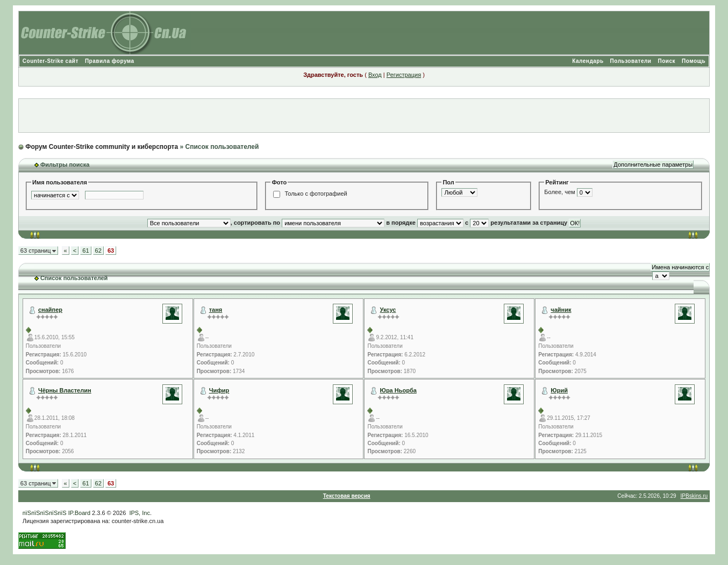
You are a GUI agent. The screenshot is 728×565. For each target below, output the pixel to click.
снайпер (50, 310)
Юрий (559, 390)
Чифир (219, 390)
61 (85, 251)
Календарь (588, 61)
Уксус (388, 310)
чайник (561, 310)
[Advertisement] (364, 116)
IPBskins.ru (694, 496)
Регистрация (404, 75)
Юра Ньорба (398, 390)
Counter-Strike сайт (51, 61)
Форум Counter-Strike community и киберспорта (102, 147)
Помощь (694, 61)
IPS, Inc (140, 513)
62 (98, 251)
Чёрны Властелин (65, 390)
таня (216, 310)
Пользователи (631, 61)
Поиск (667, 61)
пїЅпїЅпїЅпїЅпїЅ (45, 513)
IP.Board (79, 513)
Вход (375, 75)
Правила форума (110, 61)
